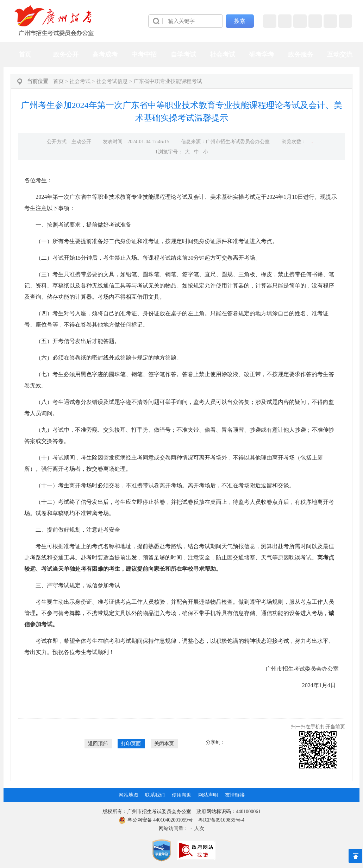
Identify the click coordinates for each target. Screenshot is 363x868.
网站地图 (129, 795)
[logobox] (54, 21)
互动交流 (340, 55)
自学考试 (183, 55)
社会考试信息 (112, 81)
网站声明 (208, 795)
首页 (25, 55)
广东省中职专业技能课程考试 (168, 81)
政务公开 (66, 55)
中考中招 (144, 55)
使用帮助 (182, 795)
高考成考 (105, 55)
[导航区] (181, 21)
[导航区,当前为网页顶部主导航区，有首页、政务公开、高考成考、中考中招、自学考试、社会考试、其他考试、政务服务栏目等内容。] (181, 55)
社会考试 (223, 55)
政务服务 (301, 55)
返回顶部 (98, 744)
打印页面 (131, 744)
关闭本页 (164, 744)
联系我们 (155, 795)
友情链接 (235, 795)
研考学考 (262, 55)
